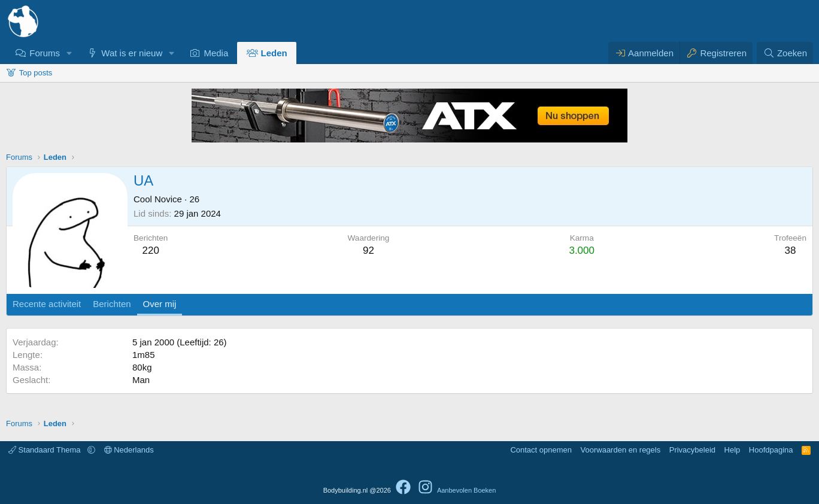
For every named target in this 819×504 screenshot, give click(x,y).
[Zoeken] (785, 53)
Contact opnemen (541, 450)
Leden (274, 53)
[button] (69, 53)
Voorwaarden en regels (621, 450)
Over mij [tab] (160, 304)
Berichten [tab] (112, 304)
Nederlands (129, 450)
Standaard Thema (45, 450)
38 (791, 251)
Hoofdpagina (771, 450)
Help (732, 450)
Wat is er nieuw (132, 53)
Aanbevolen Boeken (466, 490)
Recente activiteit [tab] (47, 304)
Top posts (36, 73)
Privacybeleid (692, 450)
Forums (45, 53)
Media (216, 53)
